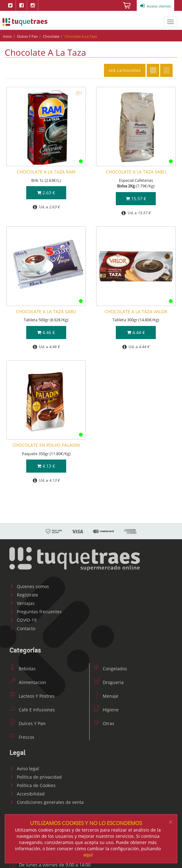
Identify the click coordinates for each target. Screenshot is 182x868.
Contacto (22, 628)
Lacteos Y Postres (32, 696)
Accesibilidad (27, 794)
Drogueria (108, 682)
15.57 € (136, 198)
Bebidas (22, 669)
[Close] (170, 822)
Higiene (106, 710)
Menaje (106, 696)
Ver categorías (125, 71)
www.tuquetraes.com (25, 22)
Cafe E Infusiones (32, 710)
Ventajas (22, 603)
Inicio (7, 36)
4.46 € (46, 332)
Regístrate (24, 595)
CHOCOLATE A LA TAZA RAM (46, 172)
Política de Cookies (32, 785)
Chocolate (51, 36)
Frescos (22, 737)
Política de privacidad (36, 777)
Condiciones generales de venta (47, 802)
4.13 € (46, 466)
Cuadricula (153, 70)
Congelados (110, 669)
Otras (104, 723)
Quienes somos (29, 586)
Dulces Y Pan (27, 36)
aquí (88, 855)
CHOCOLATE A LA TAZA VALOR (136, 311)
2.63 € (46, 193)
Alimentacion (28, 682)
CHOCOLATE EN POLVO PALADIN (46, 445)
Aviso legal (24, 769)
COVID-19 (23, 620)
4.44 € (136, 332)
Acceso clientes (155, 6)
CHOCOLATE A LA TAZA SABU (136, 172)
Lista (166, 70)
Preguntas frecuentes (36, 612)
